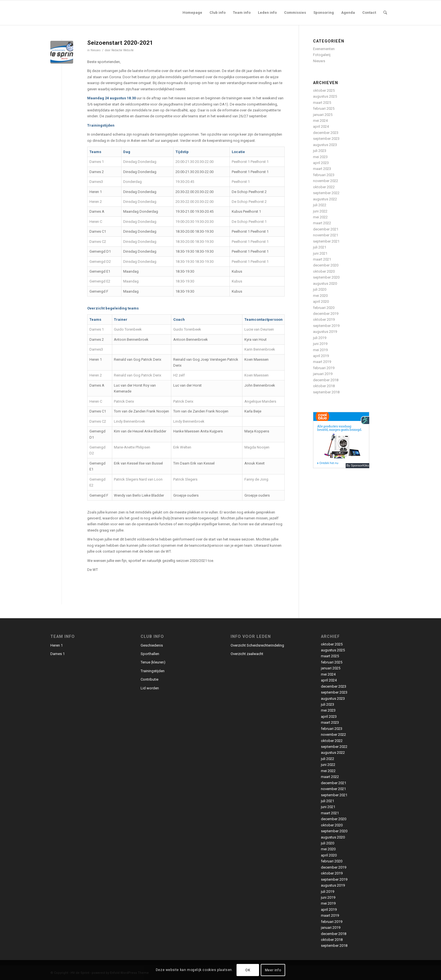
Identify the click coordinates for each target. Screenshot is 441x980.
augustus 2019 (325, 332)
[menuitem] (192, 13)
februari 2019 (324, 368)
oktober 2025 (324, 90)
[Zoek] (385, 13)
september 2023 (326, 139)
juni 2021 (320, 253)
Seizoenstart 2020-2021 (120, 43)
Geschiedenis (152, 645)
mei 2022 (320, 217)
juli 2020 (320, 289)
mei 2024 (320, 121)
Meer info (273, 970)
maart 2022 (322, 223)
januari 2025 (323, 115)
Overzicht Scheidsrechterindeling (257, 645)
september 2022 (326, 193)
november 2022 (326, 181)
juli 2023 (320, 151)
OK (248, 970)
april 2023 (321, 163)
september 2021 (326, 241)
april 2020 (321, 301)
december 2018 (326, 380)
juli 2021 (320, 247)
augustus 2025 (325, 96)
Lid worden (150, 688)
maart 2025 (322, 103)
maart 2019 (322, 362)
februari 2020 (324, 308)
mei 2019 (320, 350)
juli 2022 (320, 205)
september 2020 (326, 277)
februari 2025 (324, 108)
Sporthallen (150, 654)
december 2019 (326, 314)
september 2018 (326, 392)
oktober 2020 (324, 271)
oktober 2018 (324, 386)
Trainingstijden (153, 671)
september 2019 (326, 326)
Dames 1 (58, 654)
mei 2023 (320, 157)
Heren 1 (57, 645)
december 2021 (326, 229)
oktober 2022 (324, 187)
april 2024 (321, 126)
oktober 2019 (324, 319)
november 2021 (326, 235)
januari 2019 (323, 374)
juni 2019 (320, 344)
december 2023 (326, 133)
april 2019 (321, 356)
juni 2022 (320, 211)
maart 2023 (322, 169)
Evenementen (324, 49)
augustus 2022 (325, 199)
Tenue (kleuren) (153, 662)
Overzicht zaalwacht (247, 654)
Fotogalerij (322, 55)
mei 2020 (320, 296)
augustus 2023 (325, 145)
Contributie (149, 679)
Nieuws (96, 50)
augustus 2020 (325, 283)
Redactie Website (122, 50)
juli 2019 (320, 338)
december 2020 (326, 265)
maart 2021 (322, 259)
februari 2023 (324, 175)
